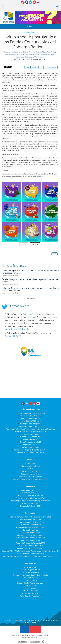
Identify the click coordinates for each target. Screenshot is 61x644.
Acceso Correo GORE (30, 591)
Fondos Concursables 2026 (30, 490)
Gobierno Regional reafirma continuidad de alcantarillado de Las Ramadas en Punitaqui (30, 272)
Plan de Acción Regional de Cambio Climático (30, 450)
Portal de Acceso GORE (30, 593)
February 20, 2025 (13, 336)
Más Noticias (31, 298)
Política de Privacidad (43, 635)
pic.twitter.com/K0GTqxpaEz (17, 329)
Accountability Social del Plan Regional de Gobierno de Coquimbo (30, 429)
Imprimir (35, 67)
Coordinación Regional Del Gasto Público (30, 432)
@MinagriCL (28, 314)
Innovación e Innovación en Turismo (30, 535)
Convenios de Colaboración (30, 437)
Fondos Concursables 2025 (30, 493)
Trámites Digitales (30, 588)
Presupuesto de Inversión (30, 434)
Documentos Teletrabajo (30, 540)
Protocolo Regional (30, 578)
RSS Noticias (53, 67)
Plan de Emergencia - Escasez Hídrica (30, 522)
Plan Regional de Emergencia (30, 424)
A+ (41, 67)
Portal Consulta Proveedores (30, 596)
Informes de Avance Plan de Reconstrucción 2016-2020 (30, 517)
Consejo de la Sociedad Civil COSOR (30, 453)
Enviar (28, 67)
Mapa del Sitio (15, 635)
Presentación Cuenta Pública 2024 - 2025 (30, 413)
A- (45, 67)
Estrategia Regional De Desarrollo (30, 426)
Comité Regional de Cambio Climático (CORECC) (30, 479)
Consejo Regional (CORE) (30, 570)
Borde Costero (30, 463)
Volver (54, 254)
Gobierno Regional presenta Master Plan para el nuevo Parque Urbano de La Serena (30, 289)
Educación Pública (30, 580)
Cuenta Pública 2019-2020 (30, 421)
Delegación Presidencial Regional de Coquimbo (30, 575)
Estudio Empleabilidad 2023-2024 (30, 546)
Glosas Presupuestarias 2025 (30, 442)
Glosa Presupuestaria (30, 439)
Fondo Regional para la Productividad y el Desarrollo (30, 501)
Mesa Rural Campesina (30, 471)
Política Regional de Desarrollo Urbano (30, 527)
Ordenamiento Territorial (30, 474)
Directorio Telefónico (28, 635)
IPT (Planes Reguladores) (30, 533)
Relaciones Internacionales (30, 466)
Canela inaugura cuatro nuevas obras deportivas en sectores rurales (30, 280)
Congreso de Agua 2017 (30, 445)
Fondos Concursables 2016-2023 (30, 495)
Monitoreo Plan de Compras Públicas (30, 548)
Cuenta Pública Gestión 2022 (30, 418)
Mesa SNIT (30, 469)
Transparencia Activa (30, 586)
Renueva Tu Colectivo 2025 (30, 506)
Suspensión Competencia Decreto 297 (30, 538)
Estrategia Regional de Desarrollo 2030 (30, 543)
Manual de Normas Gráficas (29, 637)
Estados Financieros (30, 530)
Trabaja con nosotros (30, 567)
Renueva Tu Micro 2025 (30, 503)
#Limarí (33, 317)
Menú (30, 26)
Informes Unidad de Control (30, 520)
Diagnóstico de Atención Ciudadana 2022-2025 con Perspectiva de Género (30, 556)
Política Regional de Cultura (30, 525)
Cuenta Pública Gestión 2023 (30, 416)
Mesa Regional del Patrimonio (30, 477)
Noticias (33, 32)
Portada (27, 32)
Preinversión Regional (30, 447)
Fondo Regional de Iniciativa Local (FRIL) (30, 498)
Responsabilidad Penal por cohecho (30, 583)
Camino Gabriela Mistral (30, 572)
